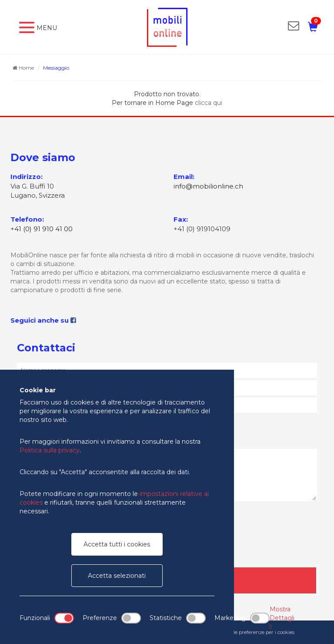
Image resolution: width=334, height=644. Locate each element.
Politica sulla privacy (50, 450)
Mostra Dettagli (282, 618)
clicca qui (209, 103)
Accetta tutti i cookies (117, 544)
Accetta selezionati (117, 576)
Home (23, 68)
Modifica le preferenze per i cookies (253, 632)
